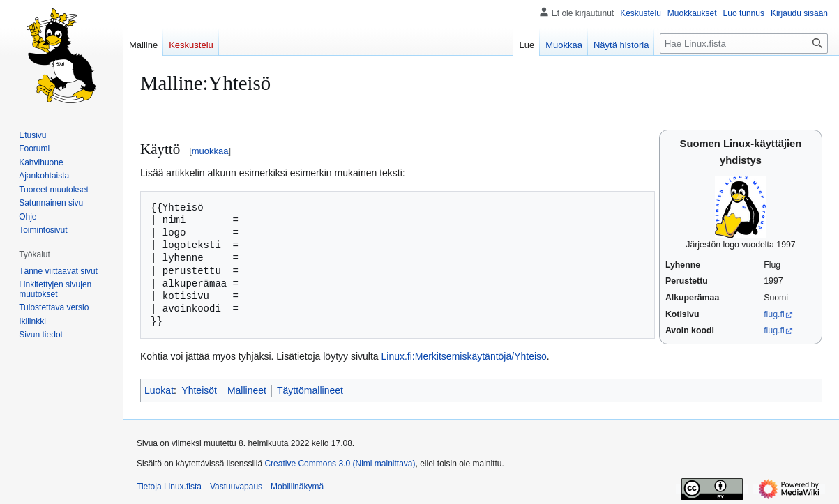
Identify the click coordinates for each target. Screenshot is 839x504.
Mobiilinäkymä (297, 487)
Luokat (159, 390)
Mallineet (247, 390)
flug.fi (774, 314)
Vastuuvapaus (236, 487)
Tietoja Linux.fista (169, 487)
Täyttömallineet (310, 390)
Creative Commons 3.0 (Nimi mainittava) (340, 464)
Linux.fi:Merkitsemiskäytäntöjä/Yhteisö (464, 356)
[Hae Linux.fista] (744, 44)
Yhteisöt (199, 390)
